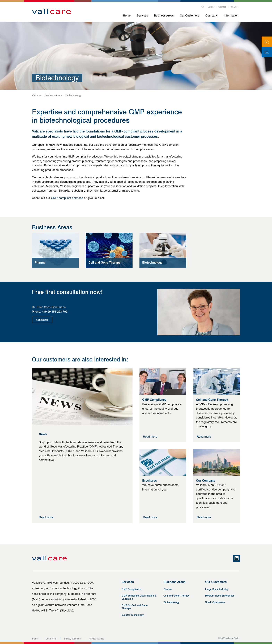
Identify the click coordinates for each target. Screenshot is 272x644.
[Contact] (267, 42)
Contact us (42, 320)
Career (211, 6)
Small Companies (215, 602)
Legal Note (51, 639)
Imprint (35, 639)
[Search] (203, 6)
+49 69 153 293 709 (55, 312)
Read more (46, 517)
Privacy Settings (97, 639)
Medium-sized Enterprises (220, 596)
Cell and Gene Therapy (176, 596)
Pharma (168, 589)
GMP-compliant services (67, 198)
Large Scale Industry (217, 589)
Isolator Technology (133, 615)
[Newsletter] (267, 52)
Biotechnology (171, 602)
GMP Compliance (131, 589)
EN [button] (234, 6)
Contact (222, 6)
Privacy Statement (73, 639)
